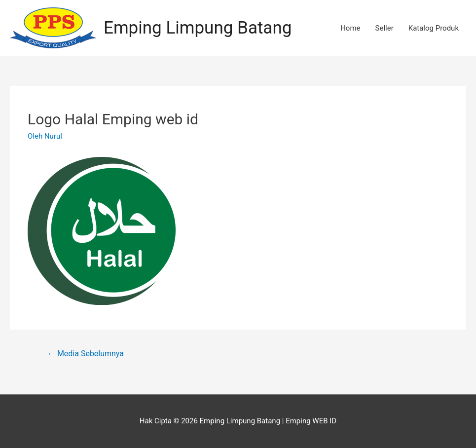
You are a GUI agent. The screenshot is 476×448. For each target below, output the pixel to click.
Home (350, 28)
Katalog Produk (434, 28)
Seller (384, 28)
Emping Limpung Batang (198, 28)
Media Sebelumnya (86, 354)
